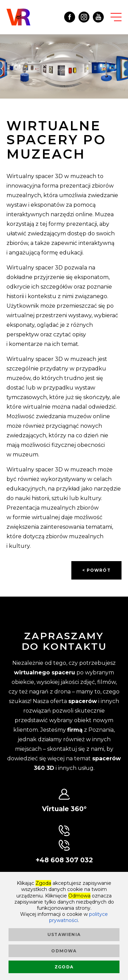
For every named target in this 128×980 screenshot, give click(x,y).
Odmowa (64, 951)
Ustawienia (64, 934)
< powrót (96, 570)
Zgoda (64, 967)
